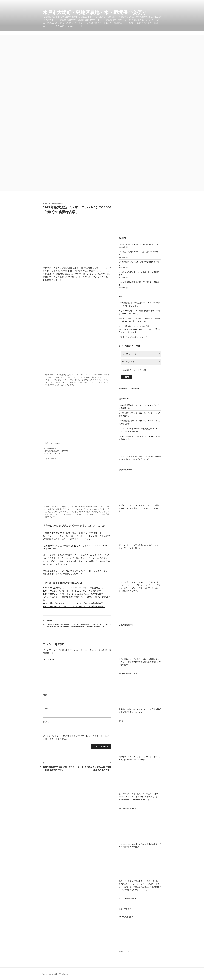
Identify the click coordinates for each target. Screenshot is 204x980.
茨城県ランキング (125, 952)
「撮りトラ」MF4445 (127, 337)
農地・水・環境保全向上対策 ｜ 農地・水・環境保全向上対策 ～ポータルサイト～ (140, 881)
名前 (45, 695)
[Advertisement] (102, 54)
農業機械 (49, 621)
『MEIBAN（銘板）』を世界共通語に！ (59, 624)
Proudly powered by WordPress (55, 974)
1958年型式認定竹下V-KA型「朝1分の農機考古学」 (140, 245)
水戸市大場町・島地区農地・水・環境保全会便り (95, 12)
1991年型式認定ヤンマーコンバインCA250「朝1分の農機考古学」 (74, 607)
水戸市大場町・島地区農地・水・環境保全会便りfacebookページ (140, 794)
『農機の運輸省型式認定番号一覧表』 (65, 526)
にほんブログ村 (125, 909)
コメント (48, 659)
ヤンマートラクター (97, 624)
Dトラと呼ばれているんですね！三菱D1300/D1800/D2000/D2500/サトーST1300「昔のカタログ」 (139, 329)
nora (61, 204)
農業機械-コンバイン (101, 627)
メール (46, 709)
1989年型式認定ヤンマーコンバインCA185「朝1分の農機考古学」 (74, 594)
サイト (46, 722)
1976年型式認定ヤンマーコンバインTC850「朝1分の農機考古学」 (74, 603)
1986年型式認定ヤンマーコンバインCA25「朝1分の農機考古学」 (74, 588)
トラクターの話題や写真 (82, 624)
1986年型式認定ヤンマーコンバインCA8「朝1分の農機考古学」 (73, 591)
